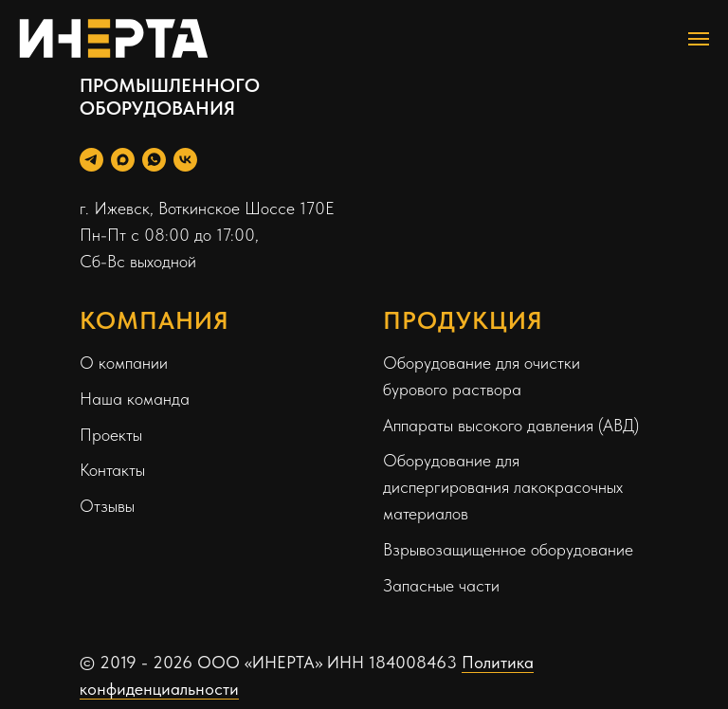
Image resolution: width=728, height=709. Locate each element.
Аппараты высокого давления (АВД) (511, 425)
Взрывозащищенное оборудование (508, 549)
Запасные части (441, 585)
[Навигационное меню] (699, 39)
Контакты (112, 470)
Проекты (111, 435)
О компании (124, 363)
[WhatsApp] (154, 160)
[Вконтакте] (185, 160)
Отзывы (107, 506)
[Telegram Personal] (91, 160)
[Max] (123, 160)
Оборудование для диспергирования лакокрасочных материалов (503, 487)
